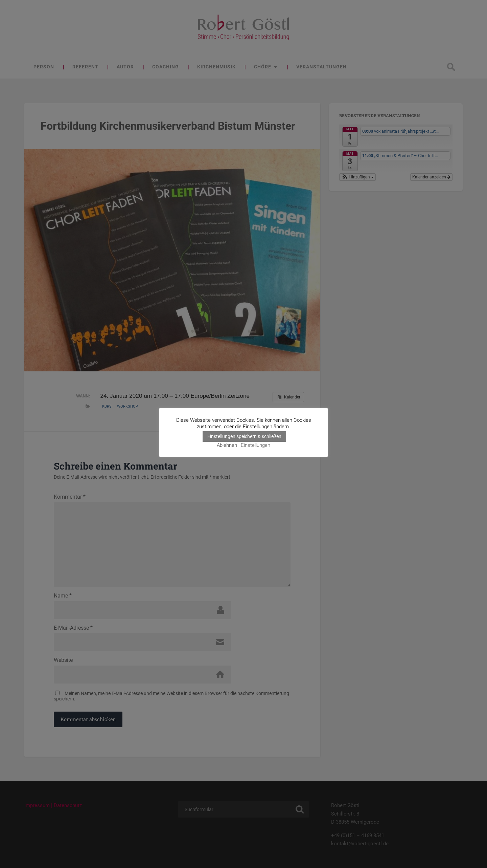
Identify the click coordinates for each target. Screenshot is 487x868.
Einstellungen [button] (256, 445)
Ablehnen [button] (227, 445)
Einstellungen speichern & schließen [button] (244, 436)
